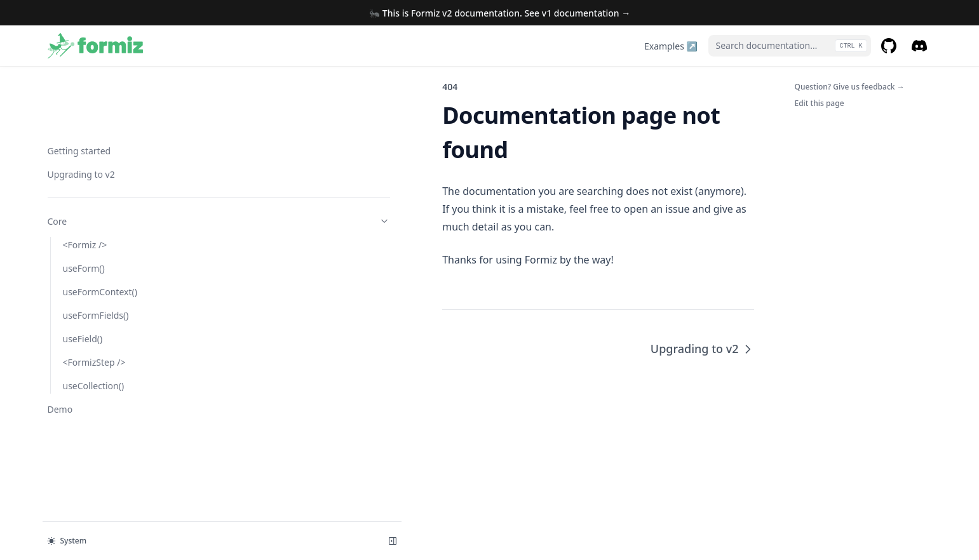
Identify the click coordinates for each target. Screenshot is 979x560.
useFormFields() (96, 251)
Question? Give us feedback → (850, 87)
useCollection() (94, 322)
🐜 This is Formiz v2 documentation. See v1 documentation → (500, 13)
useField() (83, 275)
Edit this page (820, 103)
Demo (60, 345)
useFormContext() (100, 228)
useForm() (84, 204)
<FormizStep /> (94, 298)
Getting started (79, 87)
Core (111, 157)
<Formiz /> (85, 181)
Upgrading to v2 (81, 110)
